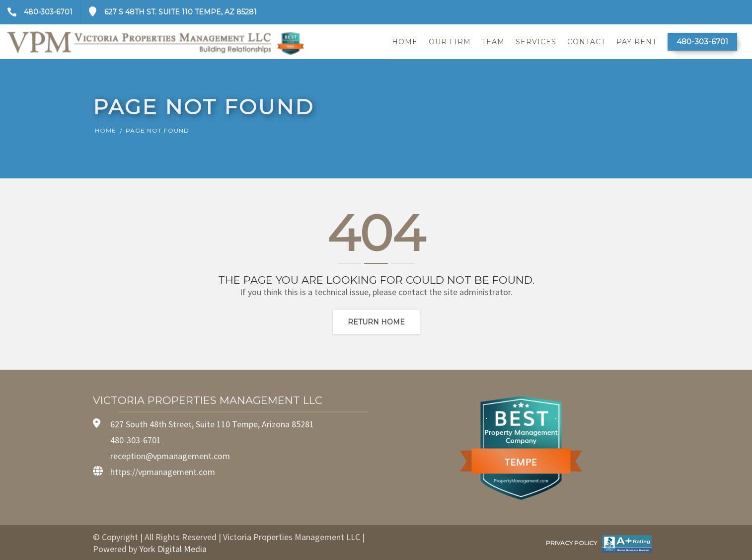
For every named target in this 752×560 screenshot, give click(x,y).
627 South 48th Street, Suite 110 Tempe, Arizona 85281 (212, 424)
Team (493, 42)
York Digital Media (173, 549)
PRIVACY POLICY (571, 543)
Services (536, 42)
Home (405, 42)
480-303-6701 (36, 12)
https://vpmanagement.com (163, 472)
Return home (376, 322)
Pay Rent (637, 42)
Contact (586, 42)
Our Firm (450, 42)
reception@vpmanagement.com (170, 456)
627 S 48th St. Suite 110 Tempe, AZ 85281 (169, 12)
